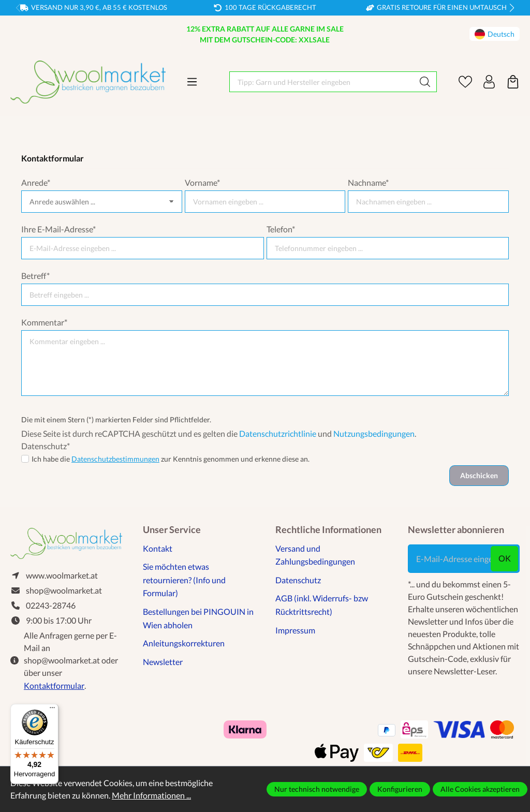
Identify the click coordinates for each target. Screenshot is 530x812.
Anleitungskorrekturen (184, 643)
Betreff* (35, 276)
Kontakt (158, 548)
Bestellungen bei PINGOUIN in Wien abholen (198, 618)
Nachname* (368, 182)
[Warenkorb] (513, 82)
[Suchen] (425, 82)
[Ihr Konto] (489, 82)
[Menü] (192, 82)
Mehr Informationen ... (151, 795)
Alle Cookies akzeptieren (480, 789)
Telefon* (281, 229)
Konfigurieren (400, 789)
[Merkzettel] (465, 82)
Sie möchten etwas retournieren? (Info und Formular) (184, 580)
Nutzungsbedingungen (374, 433)
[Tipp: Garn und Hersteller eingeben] (322, 82)
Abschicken (479, 475)
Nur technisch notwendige (317, 789)
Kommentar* (44, 322)
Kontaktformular (54, 685)
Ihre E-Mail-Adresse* (58, 229)
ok (505, 558)
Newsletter (163, 662)
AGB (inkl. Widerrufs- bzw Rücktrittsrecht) (322, 605)
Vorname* (202, 182)
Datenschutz (298, 580)
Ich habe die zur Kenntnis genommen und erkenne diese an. (171, 459)
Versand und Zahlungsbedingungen (315, 555)
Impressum (295, 630)
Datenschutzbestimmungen (115, 459)
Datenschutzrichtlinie (278, 433)
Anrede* (36, 182)
